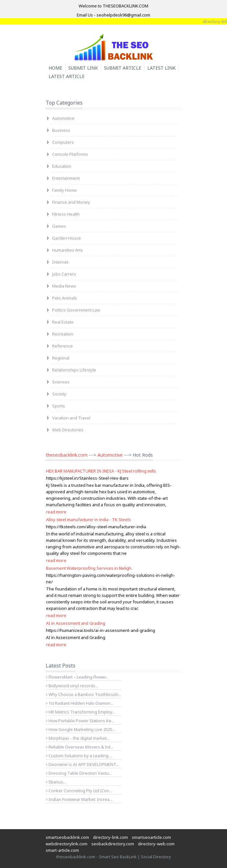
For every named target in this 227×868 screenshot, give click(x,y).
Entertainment (66, 178)
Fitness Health (66, 214)
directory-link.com (110, 837)
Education (62, 166)
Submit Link (83, 68)
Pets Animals (65, 298)
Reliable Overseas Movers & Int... (80, 747)
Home (55, 68)
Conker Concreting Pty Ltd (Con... (79, 791)
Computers (63, 142)
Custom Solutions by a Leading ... (79, 756)
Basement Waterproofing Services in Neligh (89, 568)
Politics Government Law (76, 310)
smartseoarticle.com (151, 837)
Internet (60, 262)
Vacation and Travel (71, 418)
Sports (59, 406)
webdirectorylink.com (67, 844)
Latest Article (67, 76)
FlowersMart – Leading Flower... (77, 677)
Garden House (67, 238)
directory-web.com (156, 844)
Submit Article (123, 68)
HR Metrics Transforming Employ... (80, 712)
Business (61, 130)
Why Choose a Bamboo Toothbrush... (84, 694)
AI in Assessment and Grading (76, 623)
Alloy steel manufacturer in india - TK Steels (88, 520)
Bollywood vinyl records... (72, 686)
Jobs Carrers (64, 274)
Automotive (63, 118)
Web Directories (68, 430)
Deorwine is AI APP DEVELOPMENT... (82, 764)
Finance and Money (71, 202)
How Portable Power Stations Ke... (80, 721)
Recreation (63, 334)
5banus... (56, 782)
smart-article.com (62, 850)
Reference (62, 346)
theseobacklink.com (67, 455)
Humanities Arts (68, 250)
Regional (61, 358)
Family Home (64, 190)
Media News (64, 286)
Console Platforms (70, 154)
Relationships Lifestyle (74, 370)
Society (59, 394)
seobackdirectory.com (113, 844)
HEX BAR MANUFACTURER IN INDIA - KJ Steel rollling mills (101, 471)
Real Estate (63, 322)
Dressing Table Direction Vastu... (79, 773)
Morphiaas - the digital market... (78, 738)
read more (56, 512)
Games (59, 226)
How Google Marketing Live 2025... (81, 729)
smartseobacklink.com (67, 837)
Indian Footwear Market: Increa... (79, 799)
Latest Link (161, 68)
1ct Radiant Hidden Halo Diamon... (80, 703)
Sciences (61, 382)
